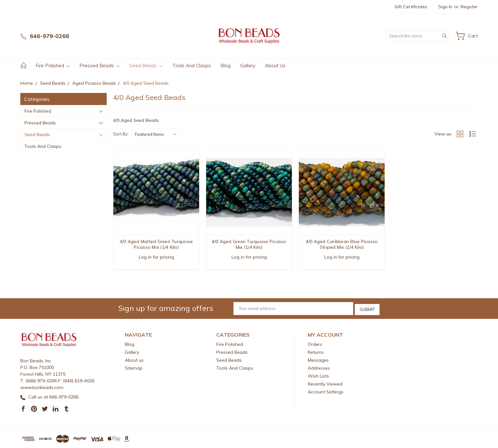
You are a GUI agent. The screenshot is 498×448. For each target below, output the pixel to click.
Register (469, 7)
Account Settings (326, 392)
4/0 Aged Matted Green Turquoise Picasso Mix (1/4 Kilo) (156, 244)
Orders (315, 344)
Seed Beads (146, 66)
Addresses (319, 368)
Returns (316, 352)
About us (275, 66)
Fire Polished (53, 66)
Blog (225, 66)
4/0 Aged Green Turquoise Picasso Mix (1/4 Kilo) (249, 244)
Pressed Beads (100, 66)
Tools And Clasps (192, 66)
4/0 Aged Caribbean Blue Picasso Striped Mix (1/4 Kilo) (342, 244)
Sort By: (121, 134)
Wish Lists (318, 376)
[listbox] (155, 134)
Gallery (248, 66)
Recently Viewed (325, 384)
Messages (318, 360)
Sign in (445, 7)
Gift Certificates (411, 7)
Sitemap (134, 368)
